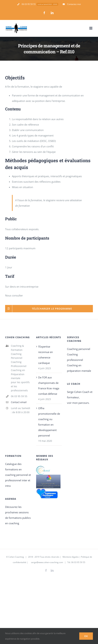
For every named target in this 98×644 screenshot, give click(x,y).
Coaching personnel (79, 349)
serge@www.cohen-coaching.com (47, 562)
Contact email (19, 402)
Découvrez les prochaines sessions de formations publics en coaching (18, 515)
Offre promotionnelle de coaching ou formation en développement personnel (49, 422)
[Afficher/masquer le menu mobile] (91, 28)
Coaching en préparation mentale (79, 368)
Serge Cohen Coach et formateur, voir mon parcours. (80, 397)
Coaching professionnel (75, 357)
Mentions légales (70, 557)
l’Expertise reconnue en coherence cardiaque (46, 355)
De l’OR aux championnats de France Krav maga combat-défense (49, 386)
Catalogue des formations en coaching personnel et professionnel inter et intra (18, 475)
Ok (86, 636)
